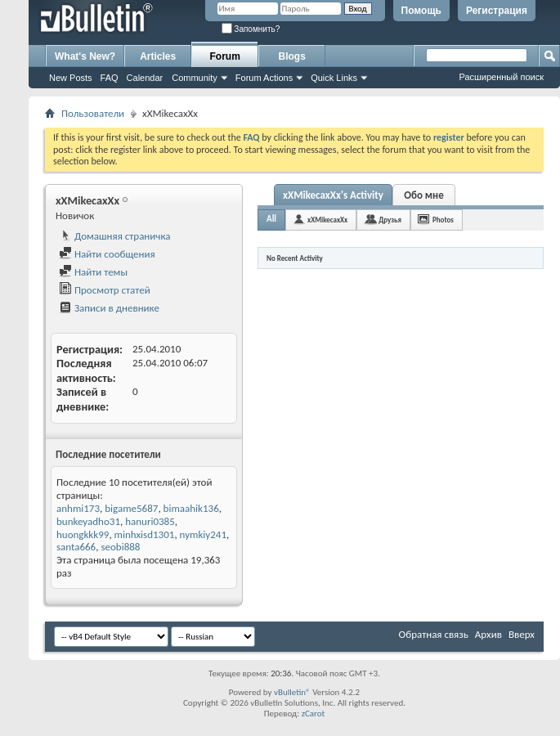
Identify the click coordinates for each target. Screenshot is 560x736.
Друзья (390, 220)
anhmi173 (78, 508)
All (271, 219)
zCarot (314, 714)
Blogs (292, 56)
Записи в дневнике (109, 308)
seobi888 (120, 547)
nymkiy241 (203, 534)
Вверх (522, 634)
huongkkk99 (83, 534)
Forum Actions (264, 78)
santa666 (76, 547)
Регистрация (497, 11)
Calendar (145, 78)
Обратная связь (434, 634)
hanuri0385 (150, 521)
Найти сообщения (107, 254)
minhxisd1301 (145, 534)
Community (195, 78)
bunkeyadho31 (88, 521)
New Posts (71, 78)
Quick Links (334, 78)
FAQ (110, 78)
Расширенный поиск (501, 77)
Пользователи (93, 113)
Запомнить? (251, 29)
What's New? (85, 56)
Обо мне (424, 195)
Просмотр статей (105, 290)
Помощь (421, 11)
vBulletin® (292, 692)
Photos (443, 220)
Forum (225, 56)
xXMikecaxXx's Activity (333, 195)
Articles (158, 56)
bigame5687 (131, 508)
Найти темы (93, 272)
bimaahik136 (191, 508)
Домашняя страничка (115, 236)
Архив (488, 634)
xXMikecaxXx (327, 220)
